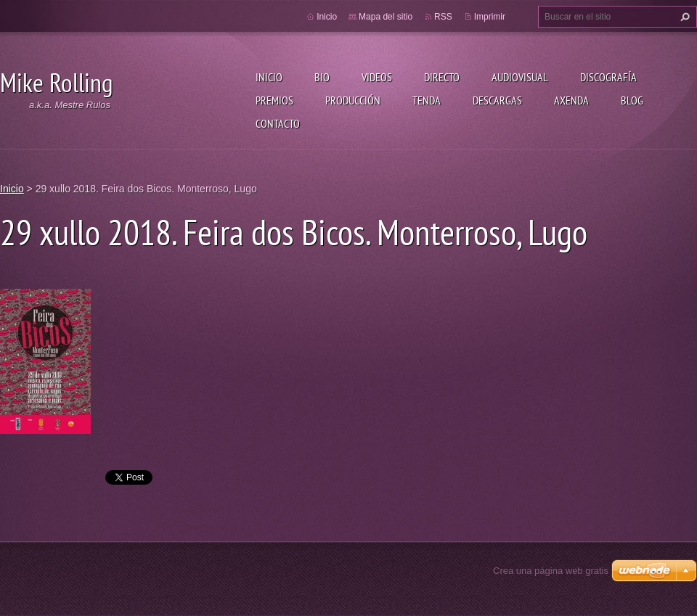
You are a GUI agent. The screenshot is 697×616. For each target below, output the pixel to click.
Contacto (278, 123)
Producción (353, 100)
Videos (377, 77)
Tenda (427, 100)
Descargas (497, 100)
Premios (274, 100)
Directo (442, 77)
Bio (322, 77)
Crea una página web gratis (551, 571)
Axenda (571, 100)
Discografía (608, 77)
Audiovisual (520, 77)
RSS (443, 17)
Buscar (683, 17)
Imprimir (490, 17)
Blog (632, 100)
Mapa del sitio (386, 17)
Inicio (269, 77)
